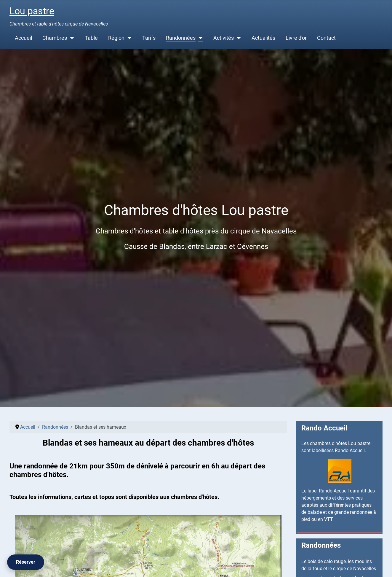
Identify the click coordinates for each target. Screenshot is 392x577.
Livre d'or (296, 38)
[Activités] (237, 38)
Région (116, 38)
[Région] (128, 38)
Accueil (23, 38)
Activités (224, 38)
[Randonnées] (199, 38)
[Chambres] (71, 38)
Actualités (263, 38)
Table (91, 38)
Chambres (55, 38)
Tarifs (149, 38)
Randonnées (181, 38)
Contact (326, 38)
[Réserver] (26, 562)
